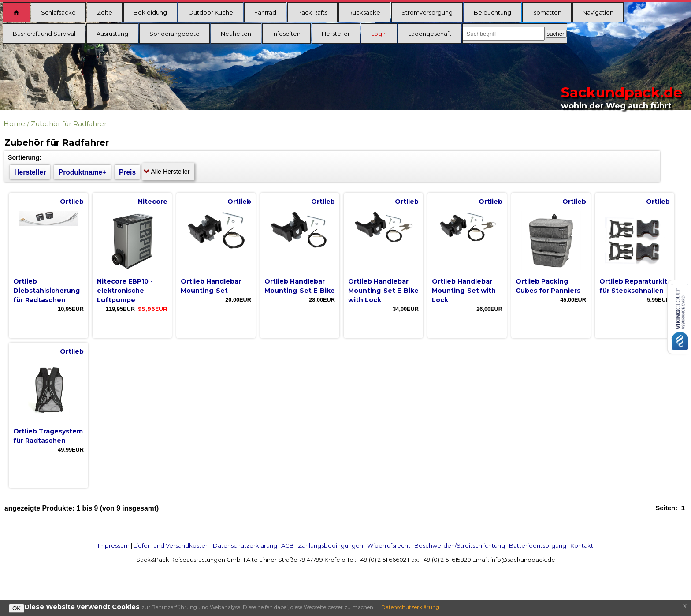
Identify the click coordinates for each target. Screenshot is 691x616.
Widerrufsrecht (389, 545)
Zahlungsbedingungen (331, 545)
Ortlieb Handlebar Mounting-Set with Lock (464, 291)
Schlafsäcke (58, 12)
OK (17, 608)
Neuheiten (236, 34)
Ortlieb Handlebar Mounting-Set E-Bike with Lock (383, 291)
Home (14, 124)
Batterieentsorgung (538, 545)
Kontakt (582, 545)
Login (379, 34)
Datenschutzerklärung (245, 545)
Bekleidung (150, 12)
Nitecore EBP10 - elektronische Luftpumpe (125, 291)
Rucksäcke (364, 12)
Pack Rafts (312, 12)
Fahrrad (265, 12)
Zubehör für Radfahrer (69, 124)
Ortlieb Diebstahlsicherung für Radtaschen (46, 291)
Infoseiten (286, 34)
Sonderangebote (175, 34)
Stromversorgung (427, 12)
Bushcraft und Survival (44, 34)
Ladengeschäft (430, 34)
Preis (127, 172)
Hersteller (336, 34)
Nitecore (153, 202)
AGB (288, 545)
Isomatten (547, 12)
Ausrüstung (112, 34)
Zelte (105, 12)
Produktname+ (83, 172)
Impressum (114, 545)
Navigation (598, 12)
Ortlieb (72, 202)
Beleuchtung (492, 12)
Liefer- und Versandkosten (171, 545)
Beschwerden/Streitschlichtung (460, 545)
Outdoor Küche (211, 12)
